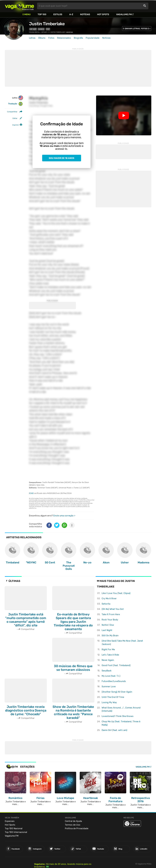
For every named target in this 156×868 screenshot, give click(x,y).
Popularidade (93, 38)
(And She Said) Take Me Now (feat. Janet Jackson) (122, 643)
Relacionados (64, 38)
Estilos (58, 14)
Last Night (107, 630)
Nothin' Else (108, 625)
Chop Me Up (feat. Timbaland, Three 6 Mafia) (121, 723)
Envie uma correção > (64, 516)
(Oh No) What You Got (113, 609)
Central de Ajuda (73, 821)
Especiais (10, 821)
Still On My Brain (110, 636)
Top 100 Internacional (16, 832)
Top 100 (42, 14)
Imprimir (16, 125)
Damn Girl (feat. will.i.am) (114, 730)
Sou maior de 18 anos (62, 158)
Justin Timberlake (47, 24)
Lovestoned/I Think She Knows (118, 716)
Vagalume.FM (124, 14)
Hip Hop (33, 29)
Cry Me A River (109, 599)
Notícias (85, 14)
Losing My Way (109, 702)
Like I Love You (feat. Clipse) (116, 593)
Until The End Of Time (113, 697)
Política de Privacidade (77, 828)
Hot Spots (103, 14)
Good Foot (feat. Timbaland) (116, 665)
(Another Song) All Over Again (117, 692)
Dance (41, 29)
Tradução (15, 104)
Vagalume (19, 6)
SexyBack (107, 671)
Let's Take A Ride (110, 655)
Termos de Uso (73, 825)
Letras (32, 38)
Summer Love (109, 687)
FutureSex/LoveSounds (114, 681)
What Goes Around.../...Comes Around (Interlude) (121, 709)
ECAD (31, 493)
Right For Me (108, 649)
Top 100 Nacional (14, 828)
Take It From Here (111, 614)
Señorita (106, 604)
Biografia (78, 38)
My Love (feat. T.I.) (111, 676)
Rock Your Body (110, 620)
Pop (48, 29)
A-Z (71, 14)
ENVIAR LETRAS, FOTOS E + (138, 29)
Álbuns (42, 38)
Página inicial (34, 32)
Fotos (51, 38)
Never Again (108, 660)
